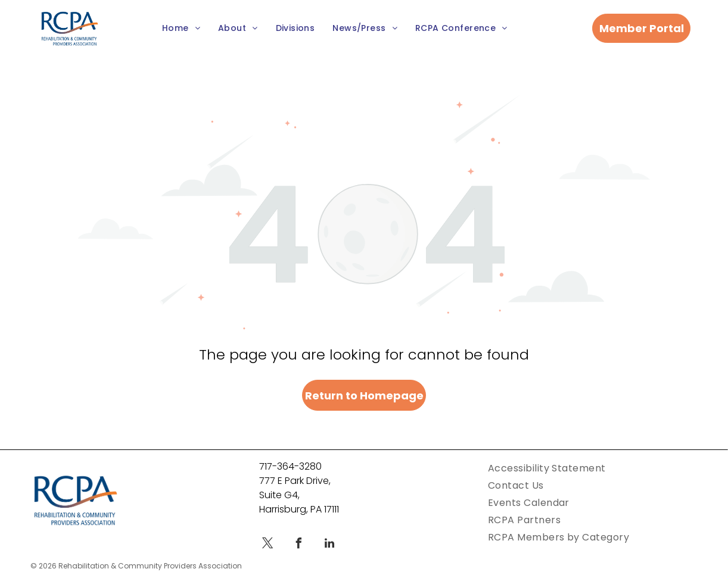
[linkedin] (329, 545)
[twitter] (267, 545)
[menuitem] (181, 29)
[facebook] (298, 545)
